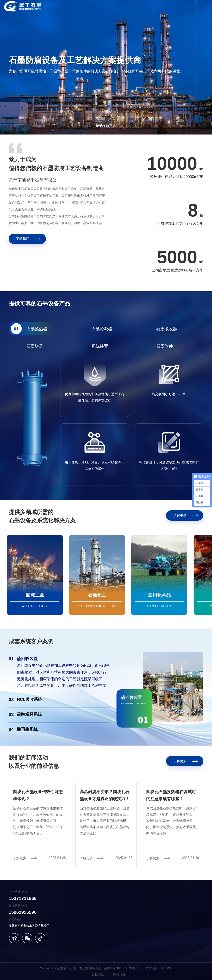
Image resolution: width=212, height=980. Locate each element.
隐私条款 (98, 974)
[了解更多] (185, 515)
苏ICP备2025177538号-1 (121, 968)
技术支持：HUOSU (159, 968)
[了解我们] (27, 239)
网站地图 (119, 974)
